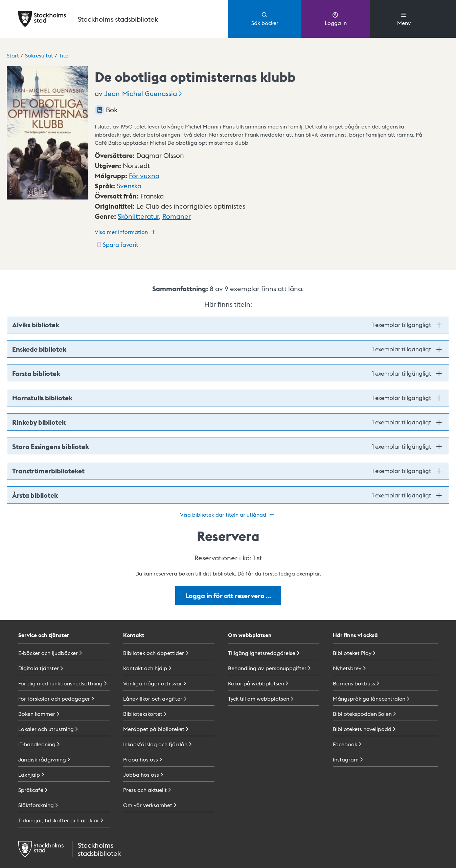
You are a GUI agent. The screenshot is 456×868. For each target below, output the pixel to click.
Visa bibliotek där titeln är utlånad (228, 515)
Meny (404, 19)
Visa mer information (126, 232)
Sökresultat (39, 55)
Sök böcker (265, 19)
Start (13, 55)
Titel (64, 55)
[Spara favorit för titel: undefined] (117, 244)
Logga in (336, 19)
